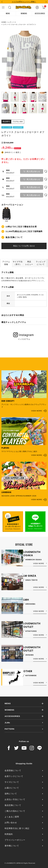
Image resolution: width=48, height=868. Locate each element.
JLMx (7, 723)
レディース (12, 22)
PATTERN (9, 729)
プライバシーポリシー (15, 840)
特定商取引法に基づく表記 (17, 828)
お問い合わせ (11, 823)
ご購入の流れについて (15, 811)
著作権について (12, 846)
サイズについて (12, 782)
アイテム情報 (6, 263)
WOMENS (24, 13)
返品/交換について (14, 237)
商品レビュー (29, 263)
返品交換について (13, 805)
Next (44, 60)
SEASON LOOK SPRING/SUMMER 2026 (24, 481)
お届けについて (12, 788)
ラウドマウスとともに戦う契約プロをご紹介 (24, 437)
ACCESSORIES (40, 13)
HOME (4, 22)
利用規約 (9, 834)
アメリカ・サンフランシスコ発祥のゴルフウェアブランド (24, 391)
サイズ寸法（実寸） (18, 263)
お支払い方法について (15, 799)
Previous (4, 60)
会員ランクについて (14, 776)
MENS (8, 13)
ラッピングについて (41, 263)
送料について (11, 794)
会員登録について (13, 770)
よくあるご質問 (12, 817)
